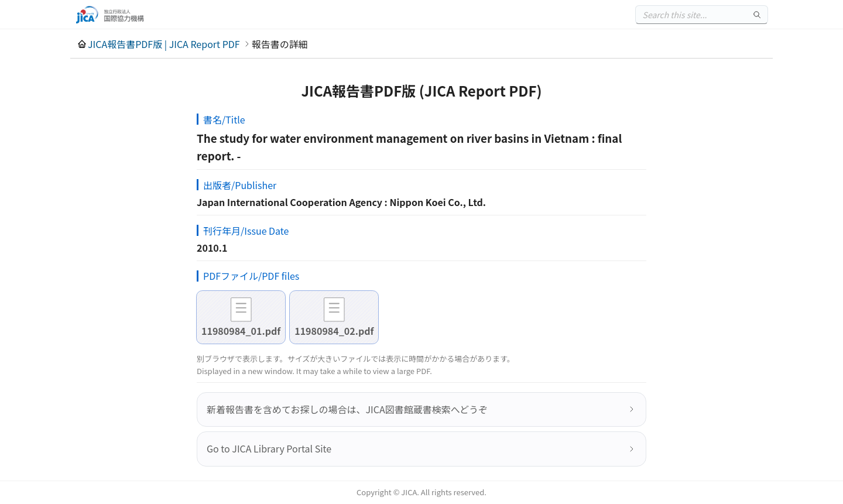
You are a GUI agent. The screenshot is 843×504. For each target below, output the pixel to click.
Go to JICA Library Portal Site (269, 448)
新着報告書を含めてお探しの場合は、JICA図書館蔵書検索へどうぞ (347, 409)
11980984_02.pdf (334, 331)
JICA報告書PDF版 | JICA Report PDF (164, 44)
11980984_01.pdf (241, 331)
